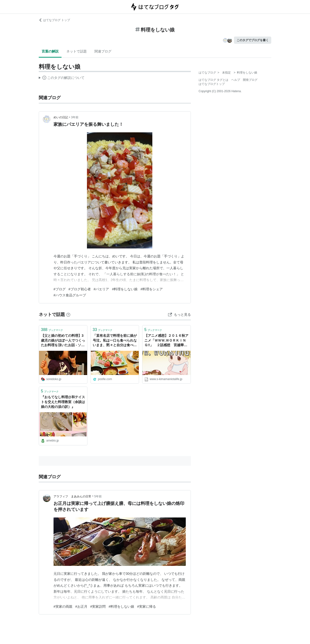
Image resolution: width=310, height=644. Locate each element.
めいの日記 (61, 117)
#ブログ (60, 289)
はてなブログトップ (212, 84)
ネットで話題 (77, 51)
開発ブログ (250, 80)
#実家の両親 (63, 607)
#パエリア (101, 289)
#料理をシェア (152, 289)
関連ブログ (103, 51)
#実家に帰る (147, 607)
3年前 (75, 117)
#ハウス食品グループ (70, 295)
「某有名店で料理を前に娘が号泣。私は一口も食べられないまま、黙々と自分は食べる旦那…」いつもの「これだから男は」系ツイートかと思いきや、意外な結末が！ (115, 341)
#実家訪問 (98, 607)
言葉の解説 (50, 51)
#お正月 (81, 607)
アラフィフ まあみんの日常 (72, 496)
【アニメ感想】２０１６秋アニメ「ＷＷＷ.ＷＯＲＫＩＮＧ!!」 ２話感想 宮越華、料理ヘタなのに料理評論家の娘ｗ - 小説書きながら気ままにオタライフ (166, 341)
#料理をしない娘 (125, 289)
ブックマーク (52, 330)
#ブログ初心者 (80, 289)
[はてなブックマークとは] (68, 315)
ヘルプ (236, 80)
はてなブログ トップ (54, 20)
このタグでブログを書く (253, 40)
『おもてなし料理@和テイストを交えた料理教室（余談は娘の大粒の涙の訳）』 (63, 402)
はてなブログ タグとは (213, 80)
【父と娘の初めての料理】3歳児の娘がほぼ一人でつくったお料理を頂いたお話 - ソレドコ (63, 341)
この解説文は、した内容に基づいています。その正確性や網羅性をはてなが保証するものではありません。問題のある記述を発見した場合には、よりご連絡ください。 (62, 78)
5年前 (98, 496)
